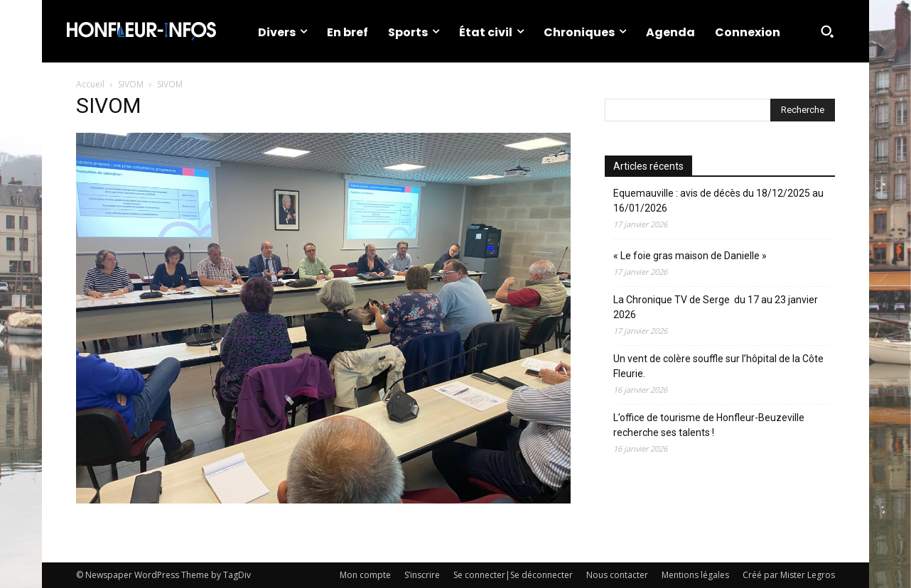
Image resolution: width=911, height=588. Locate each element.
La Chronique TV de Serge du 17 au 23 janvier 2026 (716, 307)
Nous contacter (617, 575)
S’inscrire (422, 575)
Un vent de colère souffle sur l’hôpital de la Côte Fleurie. (718, 366)
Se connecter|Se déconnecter (513, 575)
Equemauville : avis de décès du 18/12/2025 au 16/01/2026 (718, 201)
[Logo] (141, 31)
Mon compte (365, 575)
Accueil (90, 84)
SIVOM (131, 84)
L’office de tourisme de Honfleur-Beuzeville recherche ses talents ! (709, 425)
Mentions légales (695, 575)
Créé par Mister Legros (789, 575)
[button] (827, 31)
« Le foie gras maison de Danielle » (690, 256)
